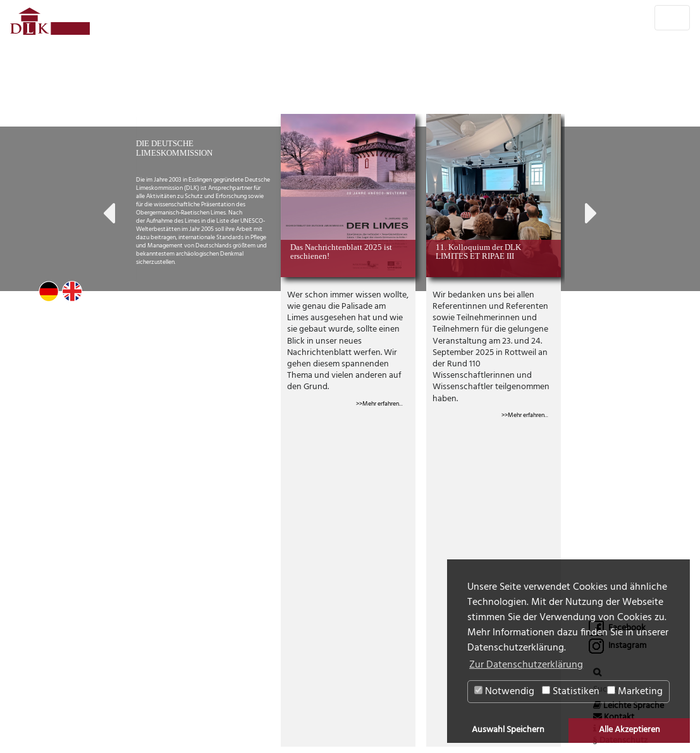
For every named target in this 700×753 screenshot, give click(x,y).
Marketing (635, 692)
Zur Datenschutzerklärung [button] (526, 665)
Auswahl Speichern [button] (508, 730)
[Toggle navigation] (672, 18)
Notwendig (504, 692)
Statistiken (571, 692)
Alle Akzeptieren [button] (629, 730)
